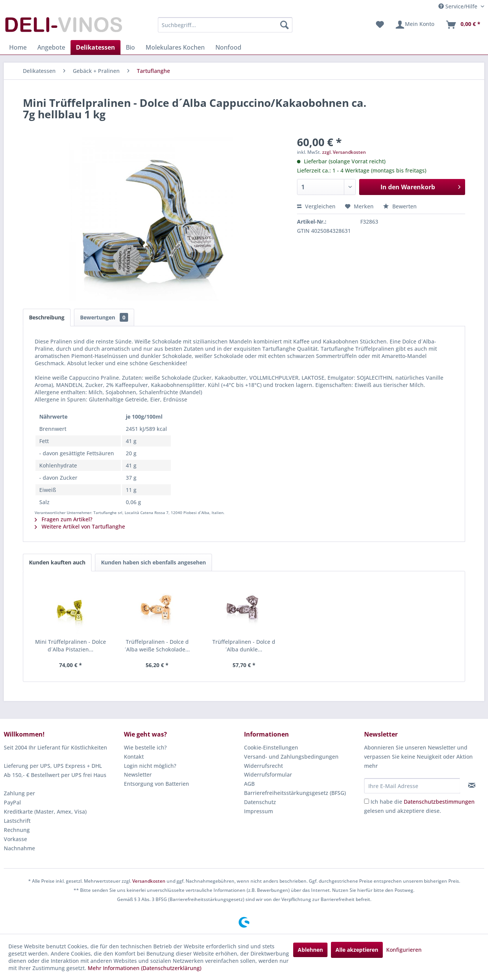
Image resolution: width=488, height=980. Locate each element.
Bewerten (400, 206)
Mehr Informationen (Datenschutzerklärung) (144, 968)
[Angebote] (51, 47)
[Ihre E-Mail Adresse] (412, 786)
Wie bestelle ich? (145, 747)
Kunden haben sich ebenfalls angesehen (153, 562)
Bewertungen (104, 317)
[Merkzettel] (380, 25)
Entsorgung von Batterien (157, 784)
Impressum (258, 811)
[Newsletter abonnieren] (472, 785)
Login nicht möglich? (150, 766)
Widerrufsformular (268, 774)
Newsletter (138, 774)
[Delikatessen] (96, 47)
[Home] (18, 47)
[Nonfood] (228, 47)
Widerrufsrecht (263, 766)
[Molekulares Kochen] (175, 47)
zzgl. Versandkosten (344, 152)
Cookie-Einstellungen (271, 747)
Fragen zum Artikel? (63, 519)
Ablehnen (310, 950)
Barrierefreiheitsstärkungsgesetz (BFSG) (295, 793)
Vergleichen (316, 206)
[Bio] (130, 47)
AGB (249, 784)
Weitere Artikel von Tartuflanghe (80, 526)
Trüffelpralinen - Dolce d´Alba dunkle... (244, 646)
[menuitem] (225, 25)
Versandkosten (149, 881)
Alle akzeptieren (357, 950)
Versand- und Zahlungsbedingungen (291, 757)
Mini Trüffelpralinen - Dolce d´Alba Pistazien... (71, 646)
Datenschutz (260, 802)
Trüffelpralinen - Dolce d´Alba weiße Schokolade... (157, 646)
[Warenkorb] (463, 25)
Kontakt (134, 757)
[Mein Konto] (415, 25)
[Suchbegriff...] (225, 25)
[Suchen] (284, 25)
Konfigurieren (404, 950)
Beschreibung (47, 317)
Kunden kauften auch (57, 562)
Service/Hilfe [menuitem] (459, 6)
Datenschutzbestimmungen (439, 802)
